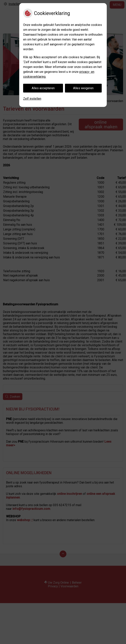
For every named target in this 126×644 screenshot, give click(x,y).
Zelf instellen (32, 99)
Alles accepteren (43, 88)
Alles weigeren (83, 88)
